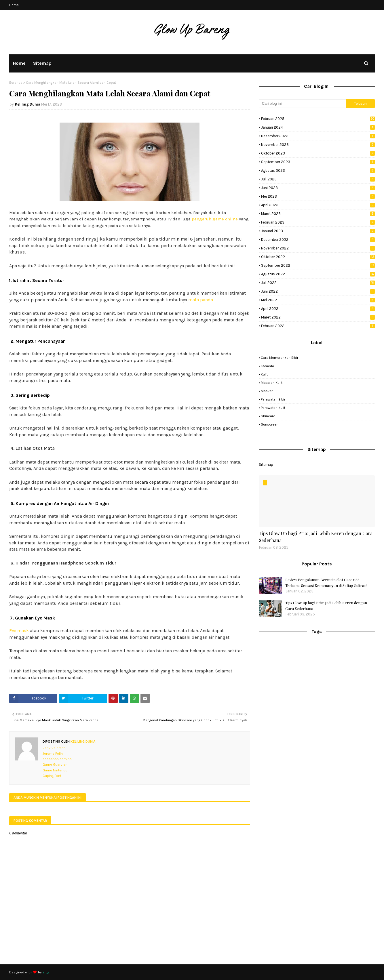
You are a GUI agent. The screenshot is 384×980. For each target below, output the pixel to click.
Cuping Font (52, 776)
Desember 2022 (318, 240)
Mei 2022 (318, 300)
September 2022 (318, 265)
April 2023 (318, 205)
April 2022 (318, 309)
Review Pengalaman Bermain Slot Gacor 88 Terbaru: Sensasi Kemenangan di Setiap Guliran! (326, 583)
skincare (268, 416)
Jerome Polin (53, 754)
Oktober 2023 (318, 153)
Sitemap (266, 465)
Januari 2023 (318, 231)
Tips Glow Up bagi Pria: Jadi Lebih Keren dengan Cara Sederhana (316, 537)
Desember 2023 (318, 136)
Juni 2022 (318, 291)
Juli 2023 (318, 179)
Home (14, 5)
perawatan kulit (273, 408)
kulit (264, 374)
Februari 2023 (318, 222)
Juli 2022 (318, 283)
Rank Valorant (54, 748)
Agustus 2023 (318, 170)
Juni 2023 (318, 188)
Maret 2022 (318, 317)
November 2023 (318, 145)
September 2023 (318, 162)
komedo (267, 366)
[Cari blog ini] (302, 104)
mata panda (201, 300)
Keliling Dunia (28, 104)
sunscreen (270, 424)
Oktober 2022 (318, 257)
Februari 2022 (318, 326)
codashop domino (57, 759)
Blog (46, 972)
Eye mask (19, 631)
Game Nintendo (55, 770)
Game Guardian (55, 764)
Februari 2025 (318, 119)
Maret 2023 (318, 214)
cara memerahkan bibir (280, 358)
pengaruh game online (215, 219)
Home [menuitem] (19, 63)
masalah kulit (272, 383)
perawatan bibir (273, 399)
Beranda (16, 83)
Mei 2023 (318, 196)
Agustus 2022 (318, 274)
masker (267, 391)
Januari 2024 (318, 127)
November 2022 (318, 248)
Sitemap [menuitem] (42, 63)
